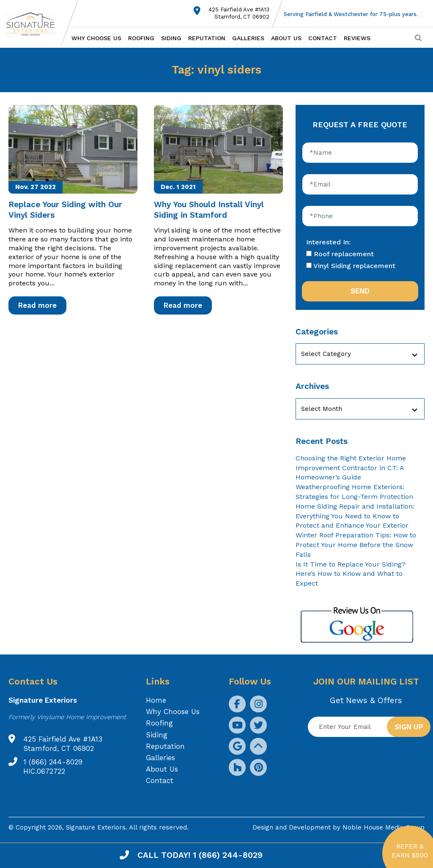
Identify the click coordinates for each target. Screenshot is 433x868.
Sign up (409, 727)
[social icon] (237, 704)
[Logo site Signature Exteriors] (35, 24)
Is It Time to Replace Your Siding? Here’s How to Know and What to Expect (351, 574)
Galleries (248, 38)
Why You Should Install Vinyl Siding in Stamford (209, 210)
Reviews (357, 38)
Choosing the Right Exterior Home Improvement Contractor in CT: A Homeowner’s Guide (351, 468)
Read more (37, 305)
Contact (323, 38)
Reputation (207, 38)
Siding (171, 38)
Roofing (141, 38)
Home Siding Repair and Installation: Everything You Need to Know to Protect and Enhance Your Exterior (355, 516)
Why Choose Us (96, 38)
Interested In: (328, 242)
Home (156, 700)
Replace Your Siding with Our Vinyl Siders (65, 210)
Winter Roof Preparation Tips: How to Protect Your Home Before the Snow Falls (356, 545)
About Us (286, 38)
